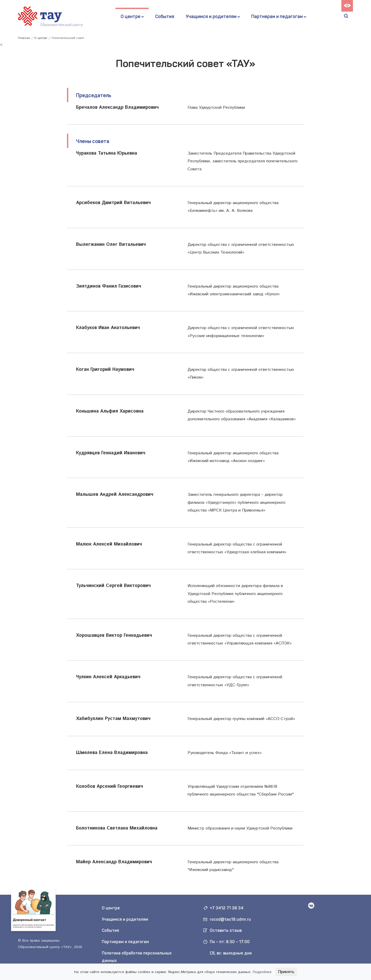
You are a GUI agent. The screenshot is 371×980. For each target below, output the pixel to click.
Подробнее (262, 972)
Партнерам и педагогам (277, 16)
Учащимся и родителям (211, 16)
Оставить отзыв (226, 930)
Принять (286, 972)
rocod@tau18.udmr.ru (230, 919)
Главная (24, 38)
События (165, 16)
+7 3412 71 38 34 (227, 908)
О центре (130, 16)
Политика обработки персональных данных (137, 957)
